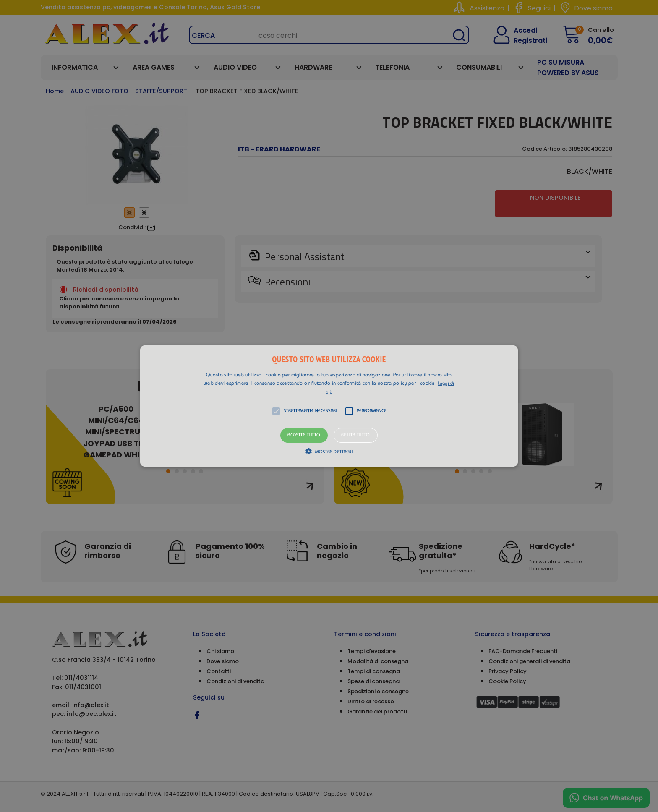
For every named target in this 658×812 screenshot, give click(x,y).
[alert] (329, 406)
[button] (329, 406)
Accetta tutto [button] (304, 435)
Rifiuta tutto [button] (356, 435)
